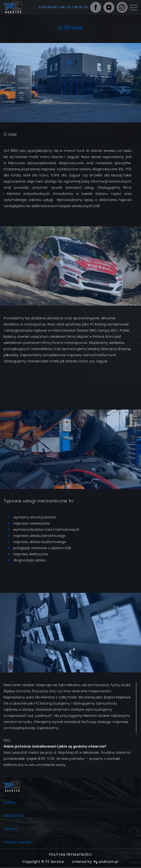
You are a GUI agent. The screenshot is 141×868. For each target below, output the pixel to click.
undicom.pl (106, 862)
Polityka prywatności (71, 855)
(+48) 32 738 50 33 (72, 7)
